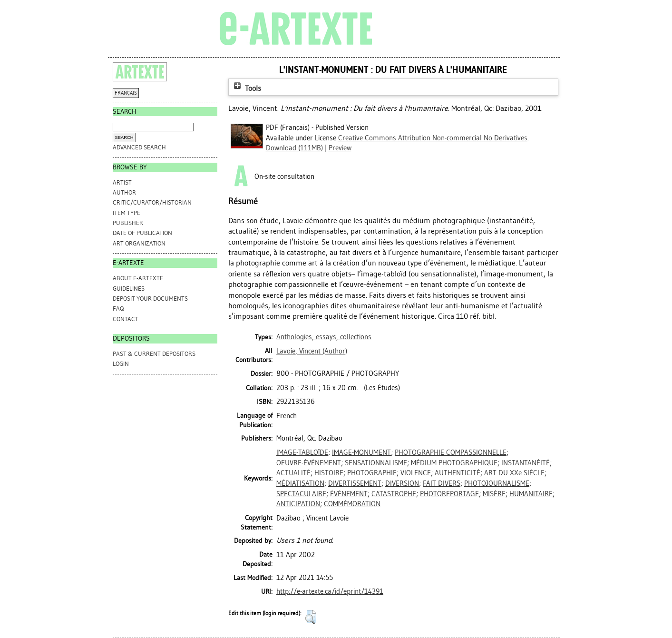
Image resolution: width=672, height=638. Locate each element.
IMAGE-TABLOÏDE (302, 452)
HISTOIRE (329, 473)
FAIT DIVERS (442, 483)
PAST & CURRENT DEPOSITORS (154, 354)
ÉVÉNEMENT (349, 494)
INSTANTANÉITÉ (526, 463)
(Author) (312, 351)
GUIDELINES (129, 289)
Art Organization (139, 243)
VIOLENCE (416, 473)
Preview (340, 148)
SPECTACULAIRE (301, 494)
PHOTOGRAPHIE (372, 473)
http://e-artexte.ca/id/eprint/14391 (330, 591)
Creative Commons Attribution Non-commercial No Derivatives (433, 138)
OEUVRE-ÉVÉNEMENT (309, 463)
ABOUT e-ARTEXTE (138, 278)
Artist (122, 182)
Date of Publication (142, 233)
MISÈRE (494, 494)
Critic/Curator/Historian (152, 202)
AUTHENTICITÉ (458, 473)
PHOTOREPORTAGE (449, 494)
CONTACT (126, 319)
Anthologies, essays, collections (324, 337)
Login (121, 364)
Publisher (128, 223)
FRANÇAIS (126, 93)
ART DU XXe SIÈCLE (514, 473)
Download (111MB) (294, 148)
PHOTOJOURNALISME (497, 483)
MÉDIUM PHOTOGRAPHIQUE (454, 463)
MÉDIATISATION (300, 483)
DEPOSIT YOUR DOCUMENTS (150, 299)
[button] (311, 617)
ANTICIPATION (298, 504)
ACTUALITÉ (293, 473)
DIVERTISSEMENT (355, 483)
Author (124, 192)
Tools (246, 88)
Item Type (127, 213)
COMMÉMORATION (352, 504)
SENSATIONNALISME (376, 463)
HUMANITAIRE (531, 494)
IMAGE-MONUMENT (361, 452)
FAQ (118, 309)
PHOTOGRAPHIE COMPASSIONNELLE (451, 452)
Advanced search (139, 147)
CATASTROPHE (394, 494)
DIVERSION (402, 483)
